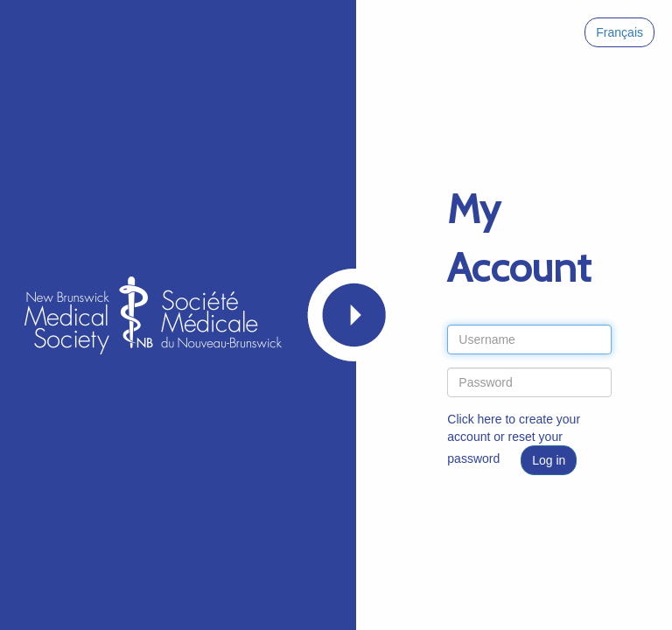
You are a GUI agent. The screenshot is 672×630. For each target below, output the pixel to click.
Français (619, 32)
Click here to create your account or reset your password (514, 439)
